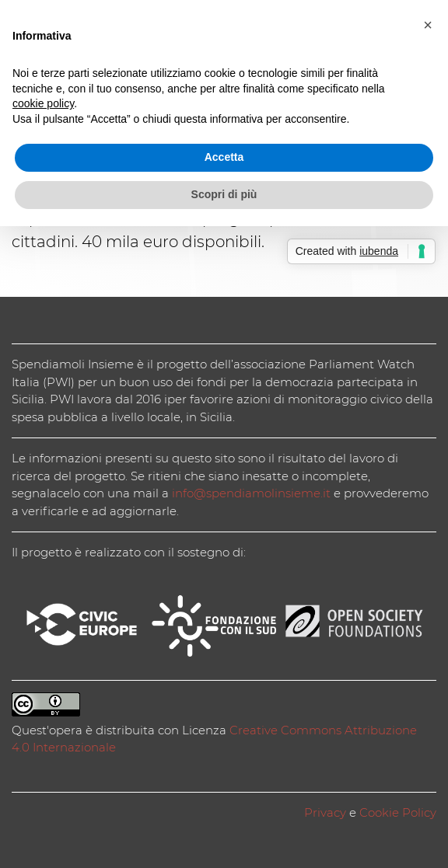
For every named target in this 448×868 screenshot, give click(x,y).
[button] (428, 25)
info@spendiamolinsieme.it (251, 493)
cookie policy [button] (43, 103)
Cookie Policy (398, 812)
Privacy (325, 812)
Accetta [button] (224, 157)
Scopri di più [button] (224, 194)
